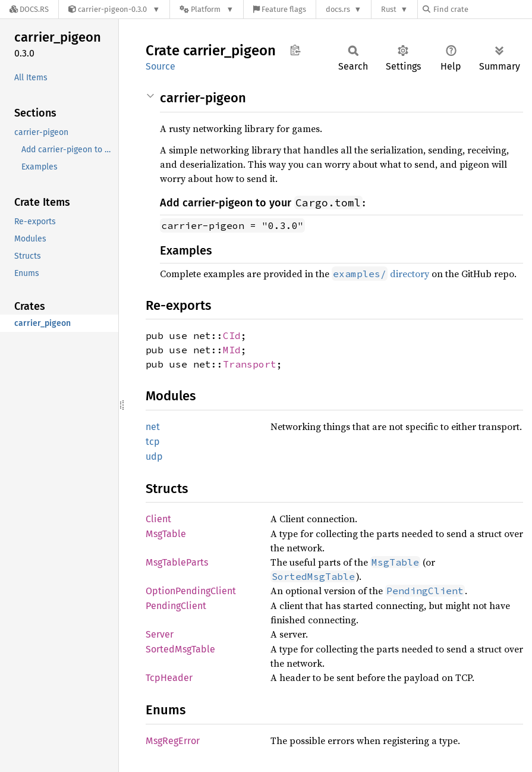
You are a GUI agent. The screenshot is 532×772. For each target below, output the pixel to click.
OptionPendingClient (191, 591)
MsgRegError (173, 741)
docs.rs (338, 9)
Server (160, 634)
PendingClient (176, 606)
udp (154, 456)
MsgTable (166, 534)
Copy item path (295, 50)
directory (380, 274)
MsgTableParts (177, 562)
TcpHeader (169, 678)
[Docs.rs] (29, 9)
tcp (153, 442)
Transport (250, 364)
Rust (389, 9)
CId (232, 335)
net (153, 427)
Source (160, 66)
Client (158, 519)
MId (232, 350)
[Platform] (207, 9)
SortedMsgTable (180, 649)
